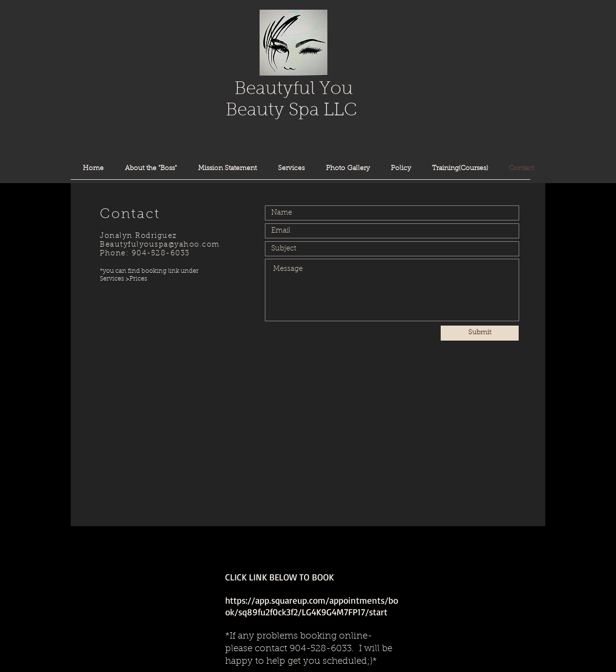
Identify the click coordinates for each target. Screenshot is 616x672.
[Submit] (480, 333)
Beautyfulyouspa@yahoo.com (160, 245)
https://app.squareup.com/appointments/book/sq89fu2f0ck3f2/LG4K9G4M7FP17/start (312, 606)
